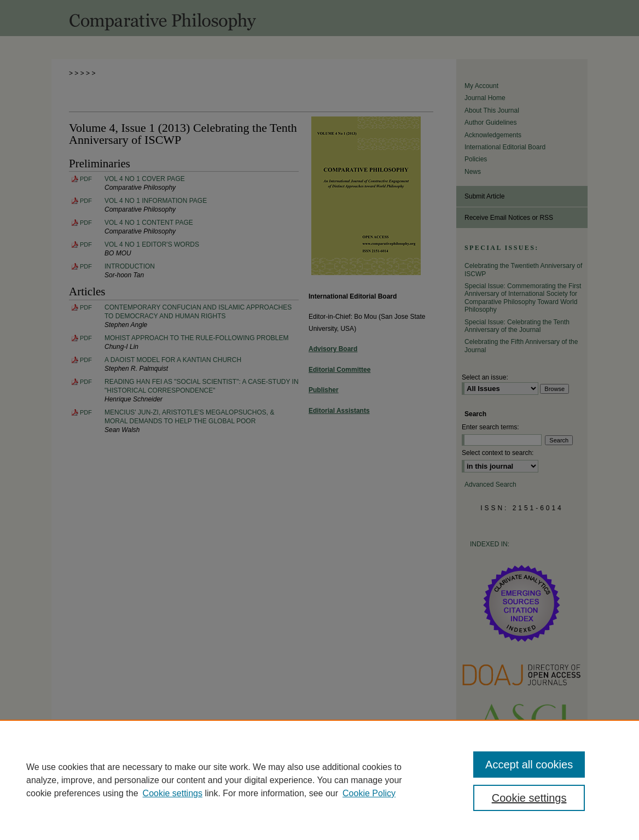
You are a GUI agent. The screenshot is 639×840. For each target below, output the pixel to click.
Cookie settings (173, 793)
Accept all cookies (529, 765)
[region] (319, 780)
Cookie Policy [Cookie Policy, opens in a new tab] (369, 793)
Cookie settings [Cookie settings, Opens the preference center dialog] (529, 798)
